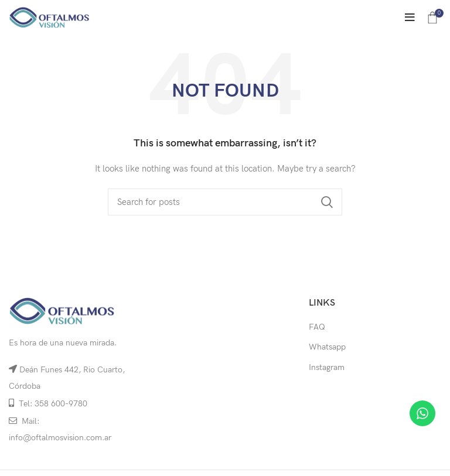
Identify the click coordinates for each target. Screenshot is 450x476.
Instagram (327, 367)
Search (326, 202)
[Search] (225, 202)
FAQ (317, 327)
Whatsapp (327, 347)
